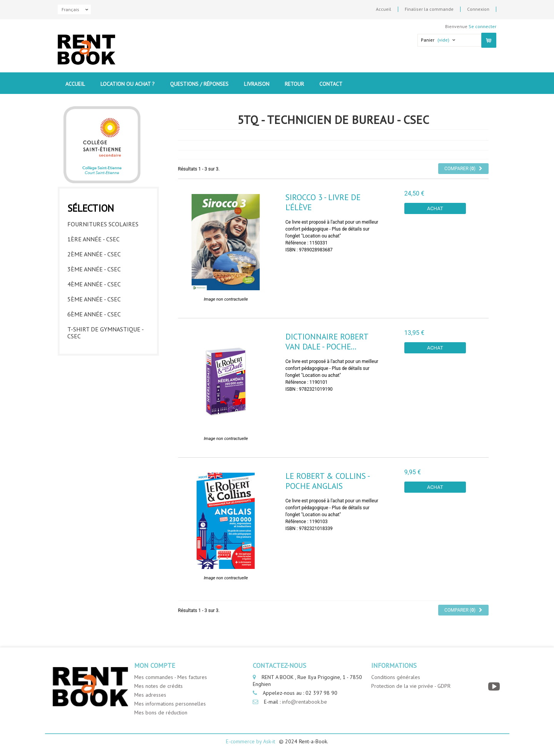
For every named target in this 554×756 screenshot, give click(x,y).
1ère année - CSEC (93, 239)
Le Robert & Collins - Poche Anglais (327, 481)
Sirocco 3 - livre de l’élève (323, 202)
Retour (294, 84)
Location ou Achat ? (128, 84)
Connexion (478, 9)
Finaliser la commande (429, 9)
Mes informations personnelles (170, 704)
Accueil (384, 9)
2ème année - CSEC (94, 254)
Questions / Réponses (199, 84)
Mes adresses (150, 695)
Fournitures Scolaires (103, 224)
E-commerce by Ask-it (250, 741)
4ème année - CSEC (94, 284)
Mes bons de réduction (161, 713)
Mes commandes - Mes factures (171, 677)
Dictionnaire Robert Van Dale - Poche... (327, 341)
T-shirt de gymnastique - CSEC (105, 333)
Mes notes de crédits (159, 686)
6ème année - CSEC (94, 314)
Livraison (257, 84)
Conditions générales (396, 677)
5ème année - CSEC (94, 299)
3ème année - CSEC (94, 269)
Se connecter (482, 26)
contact (331, 84)
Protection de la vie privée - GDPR (411, 686)
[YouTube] (495, 687)
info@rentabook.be (305, 702)
